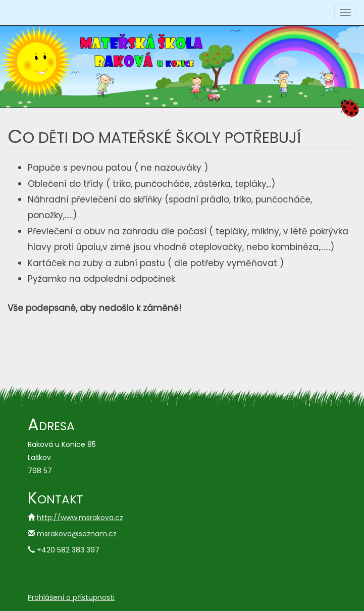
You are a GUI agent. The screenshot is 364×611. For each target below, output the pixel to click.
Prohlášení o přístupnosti (71, 597)
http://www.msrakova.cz (80, 518)
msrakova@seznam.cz (77, 534)
